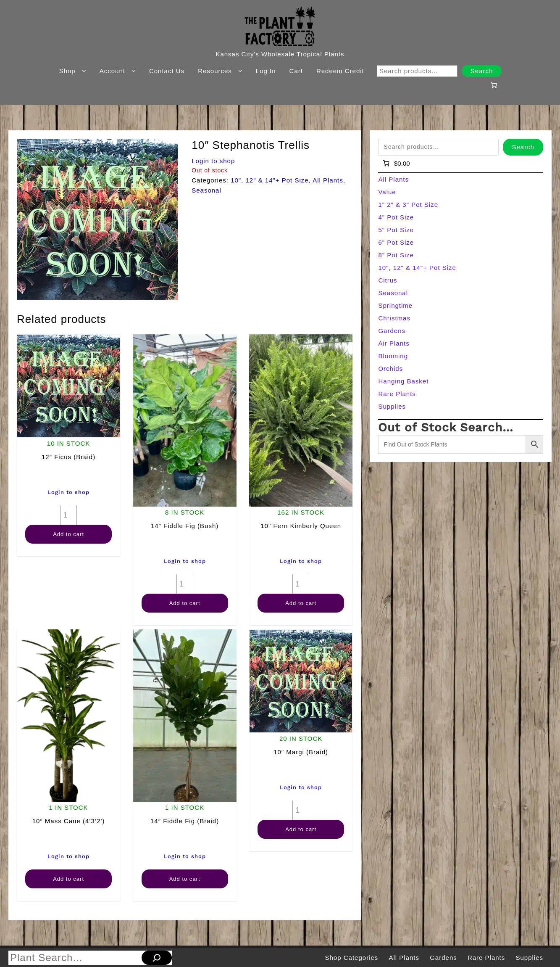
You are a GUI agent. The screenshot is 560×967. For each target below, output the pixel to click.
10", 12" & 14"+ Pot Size (270, 180)
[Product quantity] (68, 515)
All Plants (328, 180)
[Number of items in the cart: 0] (494, 85)
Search (482, 71)
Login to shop (213, 161)
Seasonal (206, 190)
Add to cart (68, 534)
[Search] (157, 958)
